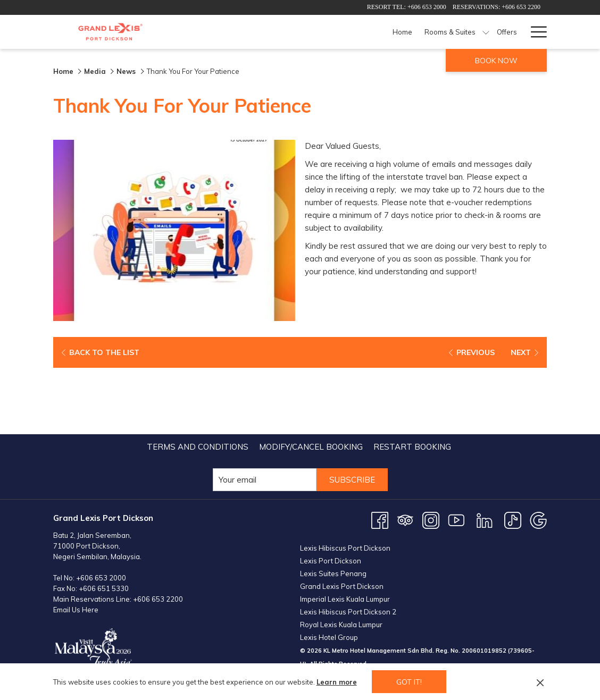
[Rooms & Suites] (295, 32)
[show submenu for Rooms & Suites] (331, 32)
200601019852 (484, 584)
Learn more (337, 682)
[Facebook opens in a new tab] (380, 453)
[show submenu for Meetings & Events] (518, 32)
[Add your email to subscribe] (265, 413)
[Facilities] (422, 32)
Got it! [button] (409, 682)
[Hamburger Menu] (535, 32)
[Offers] (352, 32)
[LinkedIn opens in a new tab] (485, 453)
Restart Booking (412, 380)
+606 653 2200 (158, 533)
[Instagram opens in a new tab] (431, 453)
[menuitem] (198, 381)
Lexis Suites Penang (333, 507)
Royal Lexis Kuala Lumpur (341, 558)
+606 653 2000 (101, 511)
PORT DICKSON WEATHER (423, 643)
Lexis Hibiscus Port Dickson (345, 481)
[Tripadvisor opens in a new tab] (405, 453)
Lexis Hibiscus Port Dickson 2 (348, 545)
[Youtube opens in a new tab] (456, 453)
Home (63, 71)
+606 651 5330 (104, 522)
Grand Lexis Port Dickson (342, 519)
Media (95, 71)
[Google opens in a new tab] (538, 453)
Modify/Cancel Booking (311, 380)
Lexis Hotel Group (329, 570)
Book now (496, 61)
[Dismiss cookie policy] (540, 682)
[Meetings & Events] (478, 32)
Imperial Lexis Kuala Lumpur (345, 532)
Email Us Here (76, 543)
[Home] (248, 32)
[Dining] (385, 32)
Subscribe (352, 413)
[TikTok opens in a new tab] (513, 453)
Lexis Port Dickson (331, 494)
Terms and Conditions (198, 380)
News (127, 71)
